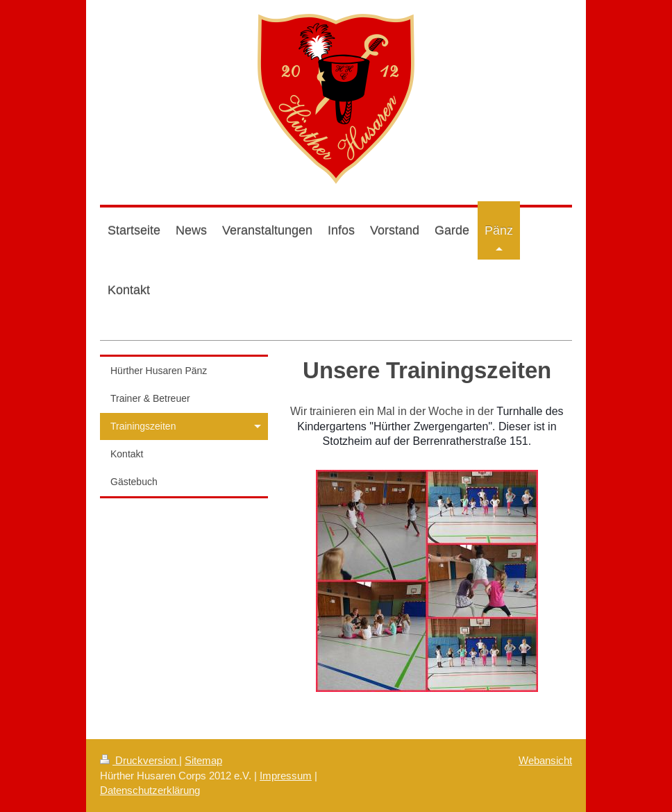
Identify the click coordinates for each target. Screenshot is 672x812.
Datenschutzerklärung (150, 790)
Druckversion (140, 760)
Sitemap (203, 760)
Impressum (286, 776)
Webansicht (545, 760)
